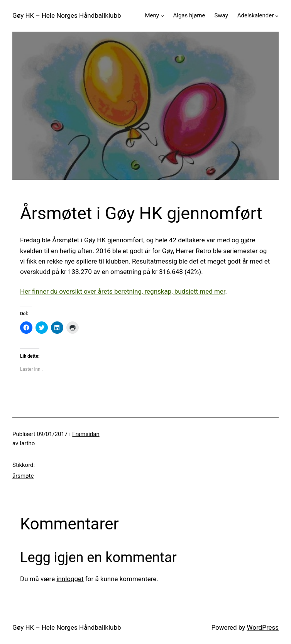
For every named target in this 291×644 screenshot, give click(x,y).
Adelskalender (256, 15)
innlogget (70, 579)
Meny (152, 15)
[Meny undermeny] (162, 16)
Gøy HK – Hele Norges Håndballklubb (67, 15)
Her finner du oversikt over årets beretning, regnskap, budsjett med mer (123, 291)
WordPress (263, 627)
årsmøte (23, 476)
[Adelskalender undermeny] (277, 16)
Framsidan (86, 434)
